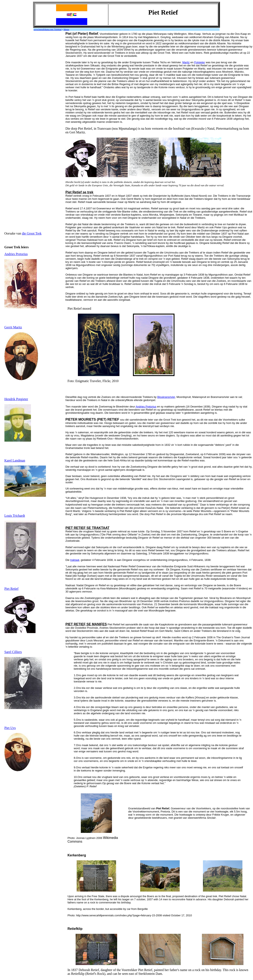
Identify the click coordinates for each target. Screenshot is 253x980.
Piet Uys (10, 728)
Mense (66, 29)
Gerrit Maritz (13, 327)
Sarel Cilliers (13, 652)
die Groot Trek (32, 233)
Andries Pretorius (16, 254)
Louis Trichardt (15, 516)
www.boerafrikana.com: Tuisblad (48, 29)
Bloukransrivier (166, 397)
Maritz (186, 62)
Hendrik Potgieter (16, 399)
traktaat (75, 560)
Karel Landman (15, 460)
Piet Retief (11, 589)
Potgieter (200, 62)
